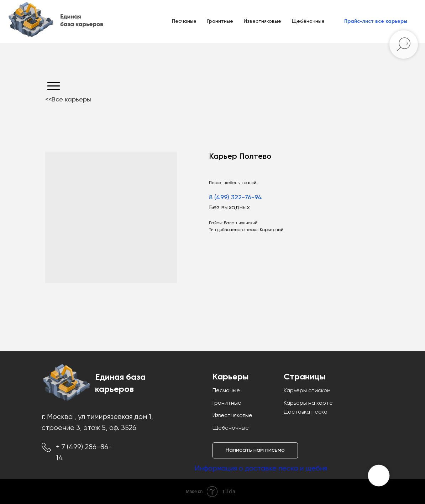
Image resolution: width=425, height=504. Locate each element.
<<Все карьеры (68, 100)
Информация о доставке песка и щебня (261, 469)
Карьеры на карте (308, 403)
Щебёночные (308, 21)
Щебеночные (231, 428)
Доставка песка (306, 412)
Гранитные (220, 21)
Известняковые (263, 21)
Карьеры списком (307, 391)
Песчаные (184, 21)
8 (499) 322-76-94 (235, 198)
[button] (376, 21)
